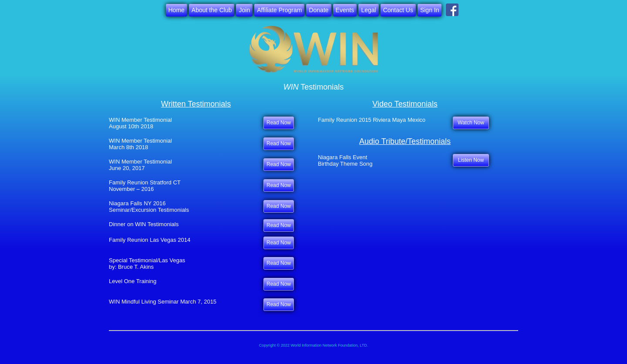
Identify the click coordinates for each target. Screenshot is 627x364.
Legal (368, 10)
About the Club (212, 10)
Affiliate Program (279, 10)
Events (345, 10)
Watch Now (471, 123)
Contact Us (398, 10)
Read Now (279, 225)
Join (244, 10)
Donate (319, 10)
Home (177, 10)
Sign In (430, 10)
